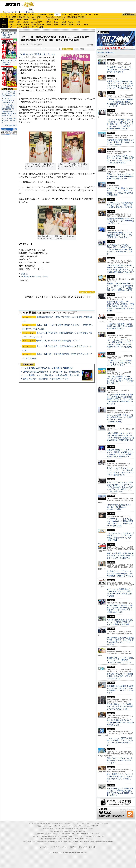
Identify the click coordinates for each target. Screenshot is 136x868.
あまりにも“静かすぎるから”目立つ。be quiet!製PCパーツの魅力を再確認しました (120, 722)
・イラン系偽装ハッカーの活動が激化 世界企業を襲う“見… (9, 107)
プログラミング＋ (80, 836)
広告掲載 (92, 847)
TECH (25, 14)
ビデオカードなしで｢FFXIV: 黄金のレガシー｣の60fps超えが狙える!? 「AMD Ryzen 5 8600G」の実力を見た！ (120, 792)
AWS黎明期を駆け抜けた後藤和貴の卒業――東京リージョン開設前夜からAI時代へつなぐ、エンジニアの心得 (120, 641)
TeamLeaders (51, 17)
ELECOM (11, 22)
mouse (19, 20)
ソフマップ (34, 27)
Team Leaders (69, 836)
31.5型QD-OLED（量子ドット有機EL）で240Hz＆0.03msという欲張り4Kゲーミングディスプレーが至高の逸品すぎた (120, 609)
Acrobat (19, 24)
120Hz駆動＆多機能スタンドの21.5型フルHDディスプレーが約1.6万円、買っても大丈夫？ (120, 235)
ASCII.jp (12, 5)
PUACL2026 (82, 17)
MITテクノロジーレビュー (87, 839)
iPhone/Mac (42, 14)
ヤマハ (79, 24)
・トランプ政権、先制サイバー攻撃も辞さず (9, 120)
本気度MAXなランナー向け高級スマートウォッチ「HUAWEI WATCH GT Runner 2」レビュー (120, 660)
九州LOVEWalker (85, 841)
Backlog (64, 24)
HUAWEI (64, 22)
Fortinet (71, 24)
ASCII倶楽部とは (11, 125)
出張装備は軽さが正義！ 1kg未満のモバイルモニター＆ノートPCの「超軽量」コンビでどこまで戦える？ (120, 689)
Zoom (86, 24)
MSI (49, 20)
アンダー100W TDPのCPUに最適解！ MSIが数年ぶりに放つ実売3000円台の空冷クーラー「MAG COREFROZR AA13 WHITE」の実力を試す (120, 399)
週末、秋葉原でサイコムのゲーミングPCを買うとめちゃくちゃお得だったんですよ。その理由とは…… (120, 777)
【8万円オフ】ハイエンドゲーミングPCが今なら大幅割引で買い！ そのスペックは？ (120, 363)
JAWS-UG (52, 829)
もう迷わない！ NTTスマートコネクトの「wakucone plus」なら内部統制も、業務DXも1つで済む (120, 573)
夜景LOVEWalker (73, 841)
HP (64, 20)
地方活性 (74, 17)
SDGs (69, 17)
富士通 (12, 20)
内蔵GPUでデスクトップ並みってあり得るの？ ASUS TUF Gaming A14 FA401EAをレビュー (120, 176)
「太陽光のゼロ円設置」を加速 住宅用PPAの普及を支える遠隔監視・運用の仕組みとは (120, 326)
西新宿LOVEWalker (62, 841)
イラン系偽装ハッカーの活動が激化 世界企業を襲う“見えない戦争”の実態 (55, 375)
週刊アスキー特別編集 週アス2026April (9, 35)
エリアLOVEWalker (38, 841)
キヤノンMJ (19, 27)
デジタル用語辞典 (65, 839)
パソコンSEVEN (41, 19)
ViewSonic (71, 22)
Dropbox (49, 24)
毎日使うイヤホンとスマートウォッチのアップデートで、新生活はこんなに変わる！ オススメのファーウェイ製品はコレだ (120, 471)
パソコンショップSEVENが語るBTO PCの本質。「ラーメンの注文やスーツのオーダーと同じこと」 (120, 741)
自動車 (51, 14)
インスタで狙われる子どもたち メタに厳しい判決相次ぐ (48, 368)
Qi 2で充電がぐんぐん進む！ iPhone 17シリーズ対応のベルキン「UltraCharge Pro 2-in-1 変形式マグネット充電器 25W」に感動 (120, 249)
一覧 (59, 49)
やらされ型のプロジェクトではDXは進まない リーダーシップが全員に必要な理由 (120, 69)
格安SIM (14, 17)
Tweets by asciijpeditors (105, 52)
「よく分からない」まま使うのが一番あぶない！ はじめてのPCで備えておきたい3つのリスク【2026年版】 (120, 537)
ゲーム (96, 15)
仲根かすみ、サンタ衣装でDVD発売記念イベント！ (59, 341)
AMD (19, 22)
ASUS (56, 20)
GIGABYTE (34, 22)
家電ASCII (22, 17)
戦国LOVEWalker (108, 841)
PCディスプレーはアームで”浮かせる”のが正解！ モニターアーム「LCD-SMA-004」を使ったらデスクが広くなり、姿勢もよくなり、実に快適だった (120, 487)
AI (8, 14)
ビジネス (18, 14)
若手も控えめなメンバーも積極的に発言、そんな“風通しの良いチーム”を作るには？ (120, 676)
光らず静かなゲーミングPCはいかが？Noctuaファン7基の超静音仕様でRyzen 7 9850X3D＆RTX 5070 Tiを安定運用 (120, 522)
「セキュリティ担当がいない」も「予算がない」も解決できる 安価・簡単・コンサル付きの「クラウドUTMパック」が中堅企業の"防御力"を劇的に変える (120, 124)
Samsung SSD (41, 834)
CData (56, 24)
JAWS (11, 24)
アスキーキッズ (5, 17)
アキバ (74, 14)
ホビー (58, 14)
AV (70, 14)
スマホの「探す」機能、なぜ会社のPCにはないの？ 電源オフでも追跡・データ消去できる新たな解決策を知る (120, 192)
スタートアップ (88, 15)
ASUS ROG (26, 22)
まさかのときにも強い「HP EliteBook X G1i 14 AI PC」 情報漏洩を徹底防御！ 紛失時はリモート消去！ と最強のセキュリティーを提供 (120, 306)
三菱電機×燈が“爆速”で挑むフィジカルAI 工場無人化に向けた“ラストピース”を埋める (120, 142)
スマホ (80, 14)
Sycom (34, 20)
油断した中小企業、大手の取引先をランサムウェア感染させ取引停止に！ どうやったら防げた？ (120, 556)
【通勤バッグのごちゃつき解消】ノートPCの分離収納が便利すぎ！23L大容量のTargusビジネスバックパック (120, 103)
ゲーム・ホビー (29, 5)
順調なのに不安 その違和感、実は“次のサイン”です (45, 379)
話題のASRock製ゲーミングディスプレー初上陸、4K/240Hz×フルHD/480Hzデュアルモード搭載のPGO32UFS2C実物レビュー (120, 453)
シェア (43, 48)
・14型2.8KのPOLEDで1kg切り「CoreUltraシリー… (9, 100)
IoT (12, 14)
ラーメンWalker (27, 841)
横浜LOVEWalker (50, 841)
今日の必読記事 (45, 839)
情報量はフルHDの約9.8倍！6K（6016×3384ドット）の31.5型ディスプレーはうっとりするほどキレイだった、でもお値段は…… (120, 85)
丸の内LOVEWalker (96, 841)
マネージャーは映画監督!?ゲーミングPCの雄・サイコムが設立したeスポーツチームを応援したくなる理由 (120, 593)
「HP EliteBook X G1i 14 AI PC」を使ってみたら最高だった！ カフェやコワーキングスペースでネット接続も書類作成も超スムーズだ (120, 269)
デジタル (33, 14)
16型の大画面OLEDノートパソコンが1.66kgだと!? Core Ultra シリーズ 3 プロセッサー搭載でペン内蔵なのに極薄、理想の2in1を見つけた (120, 438)
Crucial (56, 22)
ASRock (49, 22)
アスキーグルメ (31, 17)
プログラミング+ (61, 17)
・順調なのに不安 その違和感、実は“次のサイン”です (9, 114)
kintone (26, 24)
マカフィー (12, 27)
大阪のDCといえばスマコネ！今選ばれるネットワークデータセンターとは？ (120, 760)
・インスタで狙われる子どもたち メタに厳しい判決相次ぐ (9, 94)
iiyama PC (65, 826)
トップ (3, 14)
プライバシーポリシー (60, 847)
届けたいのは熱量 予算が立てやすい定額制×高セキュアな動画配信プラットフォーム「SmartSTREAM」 (120, 418)
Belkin (78, 22)
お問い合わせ (82, 847)
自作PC (64, 14)
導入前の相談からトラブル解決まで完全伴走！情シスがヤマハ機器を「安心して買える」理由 (120, 706)
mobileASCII (75, 839)
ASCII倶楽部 (129, 15)
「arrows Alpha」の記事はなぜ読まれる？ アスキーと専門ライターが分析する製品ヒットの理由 (120, 205)
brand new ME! (81, 831)
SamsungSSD (40, 22)
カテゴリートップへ (87, 292)
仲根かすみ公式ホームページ (35, 276)
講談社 (25, 274)
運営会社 (73, 847)
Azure (34, 24)
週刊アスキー (41, 17)
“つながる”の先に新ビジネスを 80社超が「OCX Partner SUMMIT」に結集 (120, 507)
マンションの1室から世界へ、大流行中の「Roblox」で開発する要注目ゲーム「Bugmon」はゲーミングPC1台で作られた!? (120, 159)
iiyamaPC (26, 20)
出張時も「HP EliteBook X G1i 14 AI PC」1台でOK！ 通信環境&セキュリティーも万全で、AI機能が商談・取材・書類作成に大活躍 (120, 287)
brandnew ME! (41, 27)
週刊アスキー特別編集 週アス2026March (9, 63)
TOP (29, 823)
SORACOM (60, 834)
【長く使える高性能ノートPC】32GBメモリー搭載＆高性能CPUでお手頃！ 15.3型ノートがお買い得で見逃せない (120, 380)
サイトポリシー (45, 847)
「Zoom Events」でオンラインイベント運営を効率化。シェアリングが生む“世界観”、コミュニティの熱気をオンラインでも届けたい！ (120, 344)
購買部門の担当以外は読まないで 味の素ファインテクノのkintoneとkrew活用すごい (121, 221)
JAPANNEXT (26, 27)
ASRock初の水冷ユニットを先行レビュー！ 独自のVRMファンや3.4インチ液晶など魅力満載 (120, 622)
